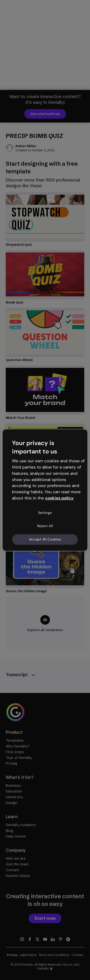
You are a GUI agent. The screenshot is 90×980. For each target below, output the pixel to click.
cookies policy (59, 498)
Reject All (45, 526)
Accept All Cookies (45, 539)
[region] (45, 490)
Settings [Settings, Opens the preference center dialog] (45, 513)
